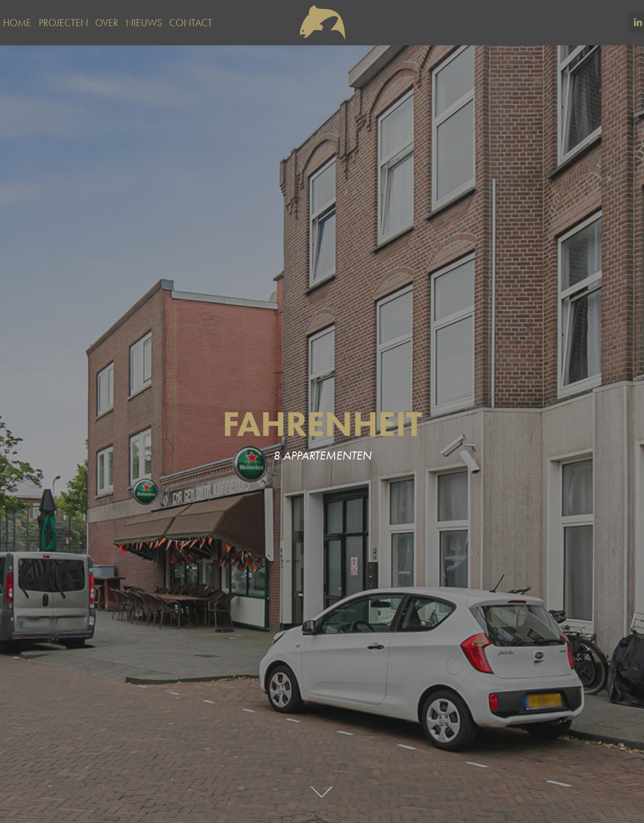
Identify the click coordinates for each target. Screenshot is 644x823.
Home (17, 23)
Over (107, 23)
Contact (191, 23)
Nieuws (144, 23)
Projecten (63, 23)
